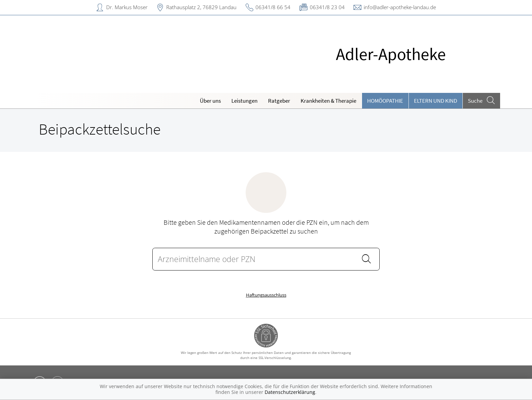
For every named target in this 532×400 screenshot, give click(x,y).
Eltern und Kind (435, 101)
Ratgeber (279, 101)
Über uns (210, 101)
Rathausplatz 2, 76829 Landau (201, 7)
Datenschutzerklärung (290, 392)
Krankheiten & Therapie (328, 101)
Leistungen (244, 101)
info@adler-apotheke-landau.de (400, 7)
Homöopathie (385, 101)
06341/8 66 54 (273, 7)
